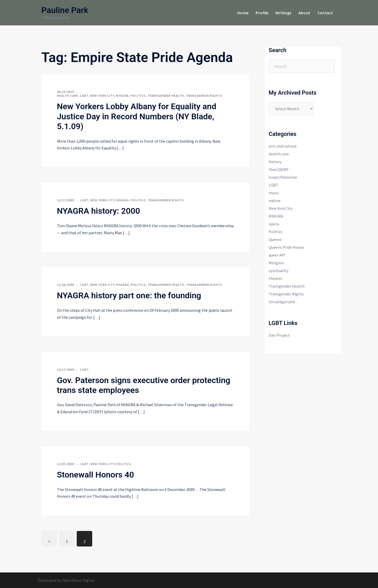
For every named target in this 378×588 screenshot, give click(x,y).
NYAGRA (122, 96)
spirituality (279, 271)
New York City (102, 96)
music (274, 193)
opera (274, 224)
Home (243, 13)
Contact (325, 13)
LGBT (84, 96)
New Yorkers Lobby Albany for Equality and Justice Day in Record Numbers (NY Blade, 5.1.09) (137, 116)
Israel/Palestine (283, 177)
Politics (138, 96)
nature (275, 200)
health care (68, 96)
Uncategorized (282, 302)
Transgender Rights (204, 96)
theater (276, 278)
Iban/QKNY (279, 169)
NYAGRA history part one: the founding (129, 295)
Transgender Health (166, 96)
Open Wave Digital (78, 580)
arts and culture (283, 146)
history (275, 162)
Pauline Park (65, 10)
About (304, 13)
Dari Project (279, 335)
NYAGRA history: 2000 (99, 211)
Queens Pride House (286, 247)
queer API (277, 255)
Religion (276, 263)
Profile (262, 13)
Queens (275, 239)
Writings (283, 13)
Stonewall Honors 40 (96, 475)
